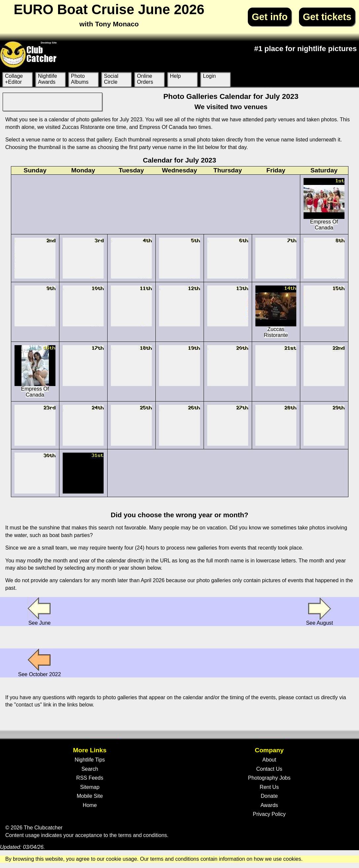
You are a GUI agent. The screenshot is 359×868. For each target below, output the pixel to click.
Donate (269, 796)
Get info (270, 17)
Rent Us (269, 787)
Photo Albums (80, 79)
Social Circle (111, 79)
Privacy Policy (269, 814)
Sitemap (90, 787)
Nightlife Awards (48, 79)
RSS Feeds (90, 778)
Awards (269, 805)
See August (319, 611)
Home (90, 805)
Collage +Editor (14, 79)
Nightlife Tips (90, 760)
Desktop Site (49, 43)
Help (175, 76)
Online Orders (145, 79)
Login (209, 76)
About (269, 760)
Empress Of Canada (324, 204)
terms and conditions (143, 835)
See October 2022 (40, 663)
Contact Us (269, 769)
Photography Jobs (269, 778)
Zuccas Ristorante (276, 312)
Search (90, 769)
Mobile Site (90, 796)
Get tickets (327, 17)
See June (39, 611)
